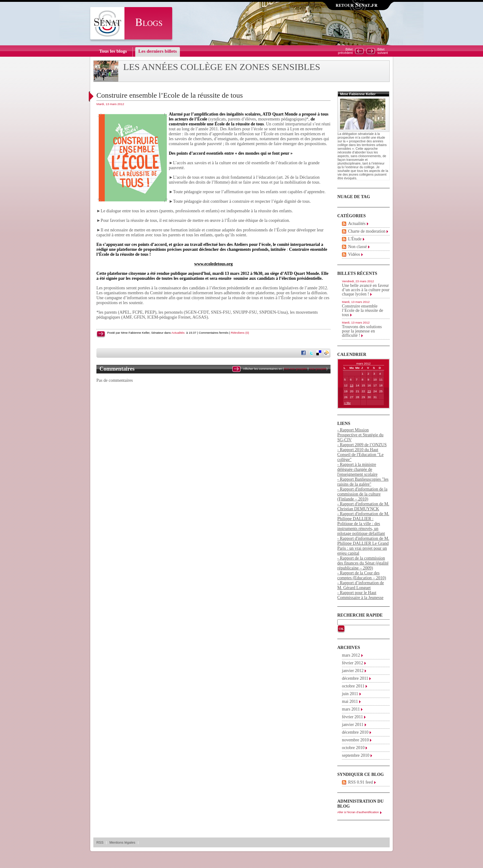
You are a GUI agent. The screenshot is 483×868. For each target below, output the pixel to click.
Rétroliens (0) (240, 333)
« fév (347, 403)
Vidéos (354, 254)
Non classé (357, 247)
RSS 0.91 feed (361, 782)
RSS (100, 842)
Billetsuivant (383, 51)
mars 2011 (351, 709)
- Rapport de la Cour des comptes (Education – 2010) (362, 575)
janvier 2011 (353, 725)
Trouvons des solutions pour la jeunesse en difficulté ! (362, 331)
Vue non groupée (295, 369)
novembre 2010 (355, 740)
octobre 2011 (353, 686)
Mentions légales (122, 842)
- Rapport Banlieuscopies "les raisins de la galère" (363, 482)
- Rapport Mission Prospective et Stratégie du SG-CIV (360, 435)
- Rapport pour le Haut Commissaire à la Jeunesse (360, 595)
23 (369, 391)
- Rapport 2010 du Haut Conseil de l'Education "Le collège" (360, 455)
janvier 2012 (353, 671)
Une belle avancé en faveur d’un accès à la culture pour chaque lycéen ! (366, 290)
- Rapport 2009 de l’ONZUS (362, 445)
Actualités (178, 333)
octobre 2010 (353, 748)
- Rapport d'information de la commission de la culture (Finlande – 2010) (362, 494)
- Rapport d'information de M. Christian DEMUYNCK (363, 506)
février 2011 (352, 717)
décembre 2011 (355, 678)
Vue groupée (318, 369)
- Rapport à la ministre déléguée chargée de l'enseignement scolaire (357, 469)
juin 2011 (350, 694)
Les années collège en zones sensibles (222, 67)
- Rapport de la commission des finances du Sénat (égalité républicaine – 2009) (363, 563)
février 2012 (353, 663)
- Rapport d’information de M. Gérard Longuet (361, 585)
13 (352, 385)
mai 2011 (350, 701)
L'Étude (355, 239)
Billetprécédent (345, 51)
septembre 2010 (356, 755)
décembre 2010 (355, 732)
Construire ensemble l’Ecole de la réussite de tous (170, 95)
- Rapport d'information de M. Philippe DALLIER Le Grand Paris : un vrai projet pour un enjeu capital (363, 546)
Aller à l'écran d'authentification (358, 812)
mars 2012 (351, 655)
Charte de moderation (367, 231)
